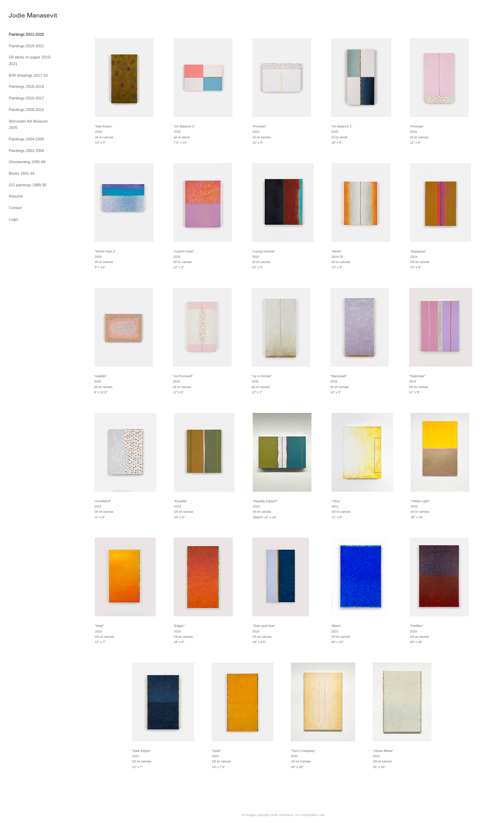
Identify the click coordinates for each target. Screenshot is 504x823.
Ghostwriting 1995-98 (27, 162)
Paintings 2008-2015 (26, 110)
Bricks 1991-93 (22, 173)
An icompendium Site (310, 815)
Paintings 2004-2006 (26, 139)
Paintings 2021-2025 (26, 34)
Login (13, 219)
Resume (16, 196)
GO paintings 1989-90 (28, 185)
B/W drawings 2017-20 (28, 75)
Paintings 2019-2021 (26, 46)
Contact (15, 208)
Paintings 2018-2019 (26, 87)
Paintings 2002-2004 (26, 151)
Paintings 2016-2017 (26, 98)
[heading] (26, 16)
